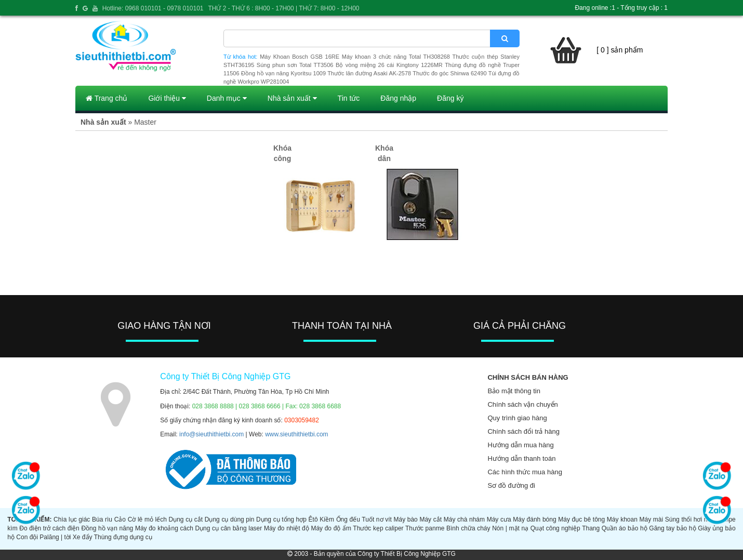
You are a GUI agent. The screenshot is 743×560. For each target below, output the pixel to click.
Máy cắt (430, 519)
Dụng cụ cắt (186, 519)
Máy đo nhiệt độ (287, 528)
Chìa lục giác (72, 519)
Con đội (27, 537)
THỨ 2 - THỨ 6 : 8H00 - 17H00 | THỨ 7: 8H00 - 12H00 (283, 8)
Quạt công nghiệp (555, 528)
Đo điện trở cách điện (49, 528)
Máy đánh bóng (534, 519)
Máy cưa (499, 519)
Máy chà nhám (464, 519)
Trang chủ (107, 98)
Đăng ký (450, 98)
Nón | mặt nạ (510, 528)
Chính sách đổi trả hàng (523, 431)
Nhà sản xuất (292, 98)
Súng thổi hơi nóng (692, 519)
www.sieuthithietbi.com (296, 434)
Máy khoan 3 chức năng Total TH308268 (396, 57)
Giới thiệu (167, 98)
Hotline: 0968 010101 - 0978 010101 (153, 8)
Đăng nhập (398, 98)
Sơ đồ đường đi (511, 485)
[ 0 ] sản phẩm (620, 50)
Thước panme (425, 528)
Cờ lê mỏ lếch (147, 519)
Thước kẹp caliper (378, 528)
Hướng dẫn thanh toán (521, 458)
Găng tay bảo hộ (672, 528)
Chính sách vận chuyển (522, 404)
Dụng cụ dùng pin (230, 519)
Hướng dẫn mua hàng (520, 445)
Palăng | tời (55, 537)
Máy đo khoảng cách (164, 528)
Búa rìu (102, 519)
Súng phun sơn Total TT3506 (295, 65)
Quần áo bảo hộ (625, 528)
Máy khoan (622, 519)
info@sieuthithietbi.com (211, 434)
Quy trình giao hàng (517, 418)
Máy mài (651, 519)
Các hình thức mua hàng (525, 472)
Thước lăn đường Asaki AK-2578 (369, 73)
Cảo (120, 519)
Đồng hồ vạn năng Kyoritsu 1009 (283, 73)
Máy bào (405, 519)
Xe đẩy (83, 537)
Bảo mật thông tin (514, 391)
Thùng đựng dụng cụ (123, 537)
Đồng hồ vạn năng (107, 528)
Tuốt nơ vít (377, 519)
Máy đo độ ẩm (331, 528)
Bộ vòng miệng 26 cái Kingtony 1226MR (389, 65)
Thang (591, 528)
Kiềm (327, 519)
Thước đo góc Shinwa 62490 (449, 73)
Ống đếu (348, 519)
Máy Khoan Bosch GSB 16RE (300, 57)
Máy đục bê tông (581, 519)
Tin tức (349, 98)
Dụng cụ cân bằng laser (228, 528)
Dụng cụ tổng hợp (281, 519)
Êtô (313, 519)
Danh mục (227, 98)
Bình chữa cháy (468, 528)
